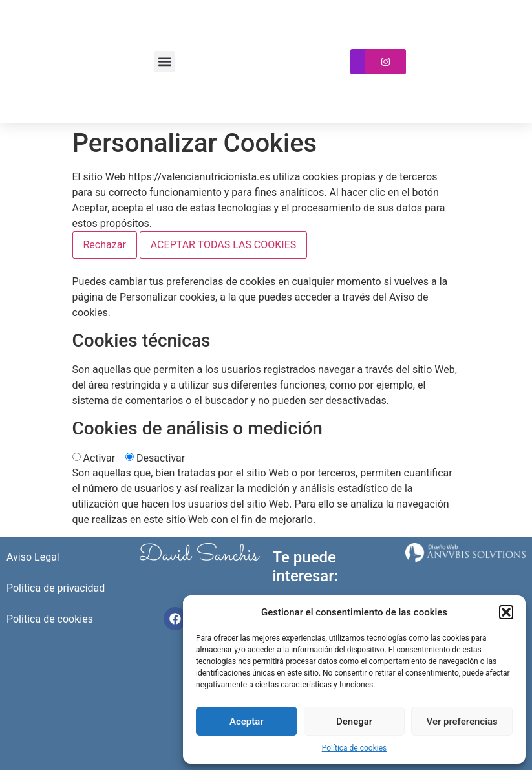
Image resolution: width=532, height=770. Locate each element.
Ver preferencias (462, 722)
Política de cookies (355, 748)
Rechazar (105, 245)
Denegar (354, 722)
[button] (506, 612)
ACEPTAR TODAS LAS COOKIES (224, 245)
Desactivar (161, 458)
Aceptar (247, 722)
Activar (99, 458)
